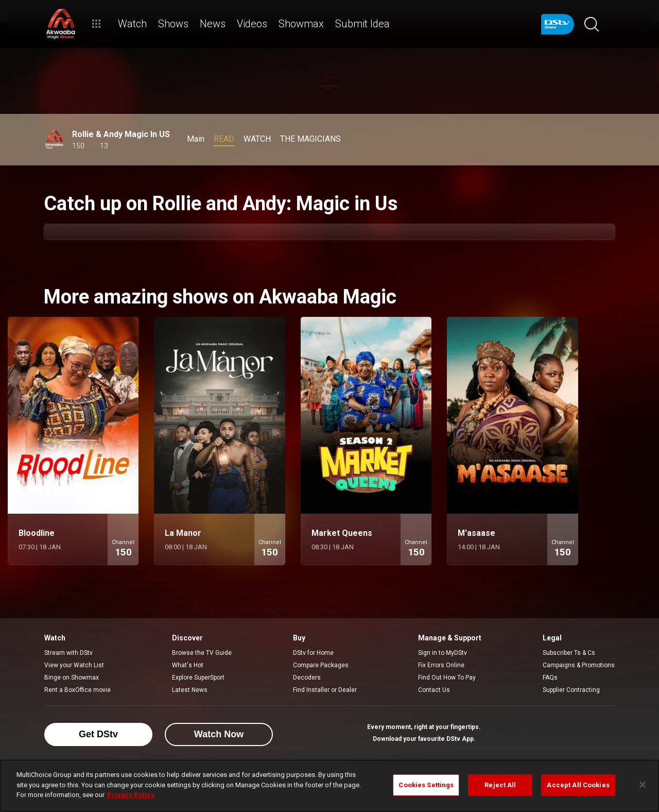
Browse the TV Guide (202, 653)
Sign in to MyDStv (443, 653)
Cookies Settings (426, 785)
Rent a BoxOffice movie (77, 690)
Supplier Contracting (571, 690)
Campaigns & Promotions (579, 665)
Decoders (307, 678)
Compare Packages (321, 665)
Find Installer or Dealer (325, 690)
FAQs (550, 678)
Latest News (190, 690)
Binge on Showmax (72, 678)
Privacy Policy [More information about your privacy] (131, 795)
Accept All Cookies (578, 785)
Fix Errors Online (441, 665)
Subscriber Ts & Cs (569, 653)
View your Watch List (74, 665)
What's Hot (188, 665)
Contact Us (434, 690)
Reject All (500, 785)
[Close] (643, 785)
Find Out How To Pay (447, 678)
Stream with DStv (68, 653)
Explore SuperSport (198, 678)
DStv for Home (313, 653)
